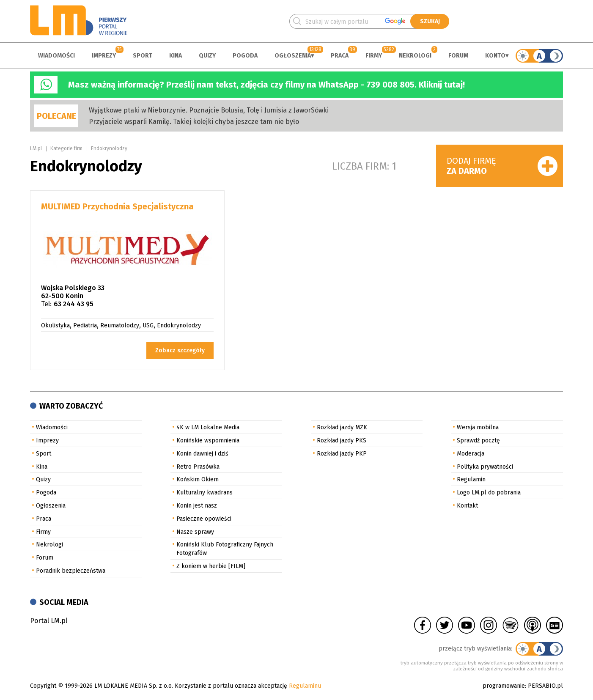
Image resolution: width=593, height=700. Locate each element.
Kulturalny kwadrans (205, 493)
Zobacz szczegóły (180, 350)
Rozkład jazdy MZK (342, 427)
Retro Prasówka (198, 467)
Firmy (374, 56)
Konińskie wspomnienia (208, 441)
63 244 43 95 (74, 304)
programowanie (504, 686)
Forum (458, 56)
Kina (176, 56)
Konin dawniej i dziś (202, 454)
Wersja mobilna (478, 427)
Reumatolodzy (120, 325)
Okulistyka (55, 325)
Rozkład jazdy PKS (342, 441)
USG (148, 325)
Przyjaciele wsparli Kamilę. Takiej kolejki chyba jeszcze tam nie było (194, 122)
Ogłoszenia (293, 56)
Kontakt (467, 506)
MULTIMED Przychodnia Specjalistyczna (117, 206)
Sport (143, 56)
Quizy (207, 56)
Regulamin (471, 479)
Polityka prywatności (485, 467)
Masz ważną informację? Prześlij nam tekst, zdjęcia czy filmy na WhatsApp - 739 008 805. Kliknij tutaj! (266, 85)
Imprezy (104, 56)
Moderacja (471, 454)
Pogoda (245, 56)
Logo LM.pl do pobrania (489, 493)
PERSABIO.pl (545, 686)
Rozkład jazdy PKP (342, 454)
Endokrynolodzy (109, 148)
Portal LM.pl (49, 621)
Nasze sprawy (195, 532)
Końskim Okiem (198, 479)
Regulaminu (305, 686)
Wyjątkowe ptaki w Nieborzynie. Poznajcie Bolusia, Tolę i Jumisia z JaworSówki (209, 110)
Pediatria (85, 325)
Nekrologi (415, 56)
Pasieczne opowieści (204, 519)
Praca (340, 56)
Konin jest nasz (197, 506)
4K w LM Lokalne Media (208, 427)
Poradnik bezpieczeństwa (71, 571)
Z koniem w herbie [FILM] (211, 566)
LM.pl (36, 148)
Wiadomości (56, 56)
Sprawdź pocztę (478, 441)
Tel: (46, 304)
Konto (495, 56)
